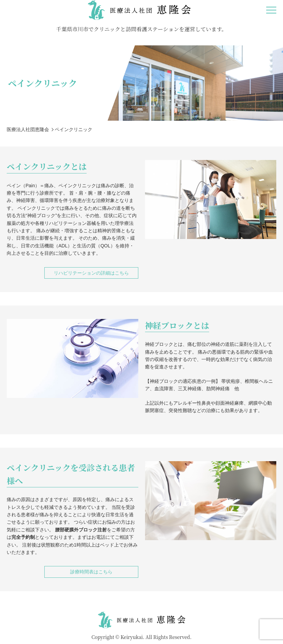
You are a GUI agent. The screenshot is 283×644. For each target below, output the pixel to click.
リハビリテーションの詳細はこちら (91, 273)
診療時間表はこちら (91, 572)
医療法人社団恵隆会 (28, 129)
